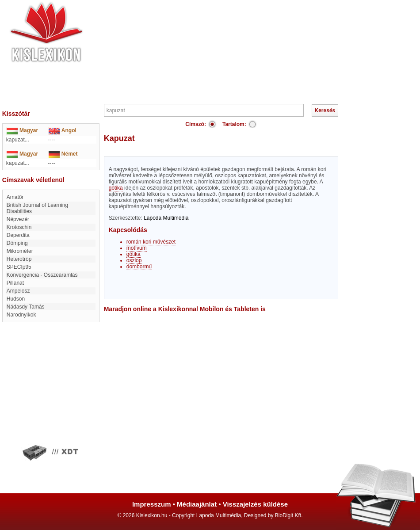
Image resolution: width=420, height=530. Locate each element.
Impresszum (152, 504)
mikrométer (20, 251)
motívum (137, 248)
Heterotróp (19, 259)
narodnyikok (21, 315)
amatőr (15, 197)
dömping (17, 243)
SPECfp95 (19, 267)
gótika (116, 188)
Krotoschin (19, 227)
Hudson (16, 299)
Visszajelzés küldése (255, 504)
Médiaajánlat (197, 504)
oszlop (134, 260)
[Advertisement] (237, 51)
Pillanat (15, 283)
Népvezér (18, 219)
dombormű (139, 267)
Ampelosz (18, 291)
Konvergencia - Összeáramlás (42, 275)
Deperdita (18, 235)
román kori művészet (151, 242)
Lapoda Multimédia (166, 218)
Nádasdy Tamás (26, 307)
